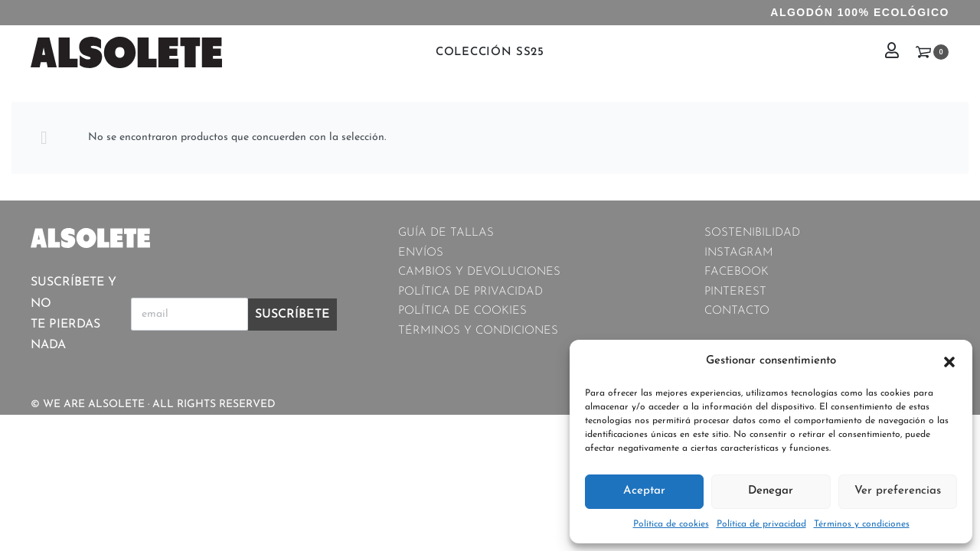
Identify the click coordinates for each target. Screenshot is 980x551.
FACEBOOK (737, 272)
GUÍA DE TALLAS (446, 233)
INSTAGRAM (739, 253)
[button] (949, 361)
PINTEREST (735, 292)
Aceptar (644, 491)
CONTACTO (737, 311)
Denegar (771, 491)
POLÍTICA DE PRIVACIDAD (470, 292)
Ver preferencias (898, 491)
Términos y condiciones (862, 524)
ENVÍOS (421, 253)
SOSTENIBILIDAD (752, 233)
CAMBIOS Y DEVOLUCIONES (479, 272)
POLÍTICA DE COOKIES (462, 311)
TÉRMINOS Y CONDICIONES (478, 331)
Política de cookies (671, 524)
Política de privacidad (761, 524)
